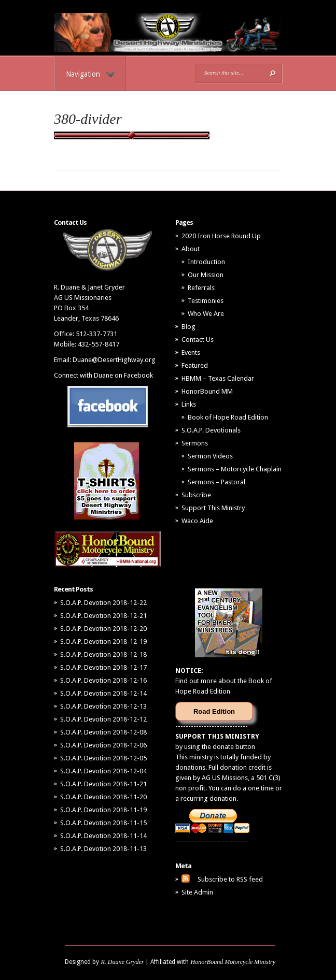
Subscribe (196, 495)
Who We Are (206, 314)
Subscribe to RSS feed (230, 879)
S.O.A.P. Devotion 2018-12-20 (103, 629)
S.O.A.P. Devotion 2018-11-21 (103, 784)
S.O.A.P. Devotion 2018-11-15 (103, 823)
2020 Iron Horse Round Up (221, 236)
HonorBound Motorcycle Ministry (233, 962)
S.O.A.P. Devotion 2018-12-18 (103, 654)
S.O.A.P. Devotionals (211, 430)
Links (189, 404)
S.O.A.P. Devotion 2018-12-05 (103, 758)
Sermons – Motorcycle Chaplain (235, 469)
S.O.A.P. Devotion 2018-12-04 (103, 771)
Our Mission (206, 275)
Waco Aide (197, 521)
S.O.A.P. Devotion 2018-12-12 (103, 719)
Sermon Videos (210, 456)
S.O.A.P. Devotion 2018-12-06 (103, 745)
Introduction (206, 262)
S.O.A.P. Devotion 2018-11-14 (103, 836)
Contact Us (198, 340)
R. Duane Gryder (122, 962)
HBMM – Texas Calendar (218, 378)
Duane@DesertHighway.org (114, 360)
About (191, 249)
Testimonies (206, 301)
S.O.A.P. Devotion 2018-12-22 (103, 603)
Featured (195, 365)
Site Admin (197, 892)
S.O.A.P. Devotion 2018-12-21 (103, 616)
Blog (188, 327)
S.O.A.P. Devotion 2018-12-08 (103, 732)
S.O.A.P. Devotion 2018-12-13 (103, 706)
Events (191, 352)
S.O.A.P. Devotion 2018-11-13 (103, 849)
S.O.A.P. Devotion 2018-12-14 (103, 693)
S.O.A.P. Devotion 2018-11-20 (103, 797)
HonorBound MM (207, 391)
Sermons (195, 443)
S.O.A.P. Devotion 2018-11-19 (103, 810)
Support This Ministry (213, 508)
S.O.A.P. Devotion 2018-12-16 (103, 680)
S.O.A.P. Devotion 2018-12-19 (103, 642)
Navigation (90, 74)
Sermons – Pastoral (216, 482)
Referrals (201, 288)
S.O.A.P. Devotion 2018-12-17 (103, 667)
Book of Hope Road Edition (228, 417)
